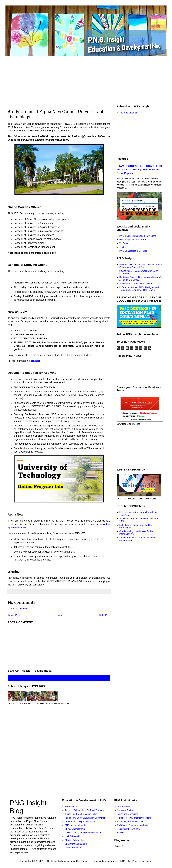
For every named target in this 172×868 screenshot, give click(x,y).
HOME (120, 833)
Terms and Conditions (128, 814)
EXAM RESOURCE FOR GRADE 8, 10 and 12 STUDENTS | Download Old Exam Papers (139, 170)
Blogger (148, 861)
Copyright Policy (125, 810)
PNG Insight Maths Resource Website (138, 236)
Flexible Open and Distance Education (83, 833)
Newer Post (14, 615)
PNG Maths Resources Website (133, 825)
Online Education (73, 848)
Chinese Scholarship (75, 829)
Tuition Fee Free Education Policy (81, 814)
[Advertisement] (59, 646)
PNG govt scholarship (75, 825)
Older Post (104, 615)
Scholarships (71, 807)
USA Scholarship (73, 836)
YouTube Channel (128, 113)
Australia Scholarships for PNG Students (84, 810)
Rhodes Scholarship (74, 840)
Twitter (123, 247)
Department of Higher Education (80, 822)
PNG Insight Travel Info (128, 829)
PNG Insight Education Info (130, 822)
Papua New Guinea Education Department (85, 818)
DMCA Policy (123, 807)
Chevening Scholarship (76, 844)
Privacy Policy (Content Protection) (134, 818)
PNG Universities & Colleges (133, 251)
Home (60, 615)
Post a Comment (19, 609)
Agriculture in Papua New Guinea (136, 284)
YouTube (124, 243)
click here (35, 361)
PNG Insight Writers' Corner (133, 240)
